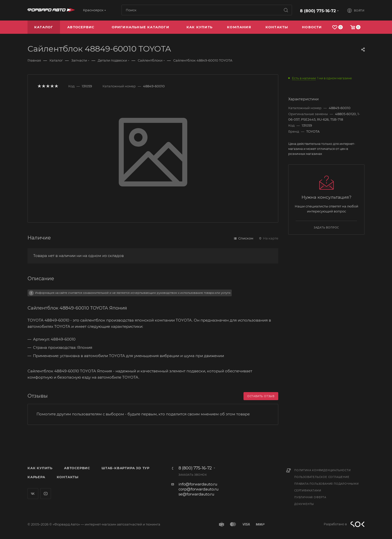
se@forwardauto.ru (196, 494)
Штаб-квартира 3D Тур (125, 468)
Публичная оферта (310, 497)
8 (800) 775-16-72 (318, 11)
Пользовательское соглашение (322, 477)
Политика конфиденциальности (322, 470)
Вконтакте (33, 494)
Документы (304, 504)
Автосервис (77, 468)
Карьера (36, 477)
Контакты (68, 477)
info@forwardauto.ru (198, 484)
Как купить (40, 468)
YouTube (46, 494)
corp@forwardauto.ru (198, 489)
